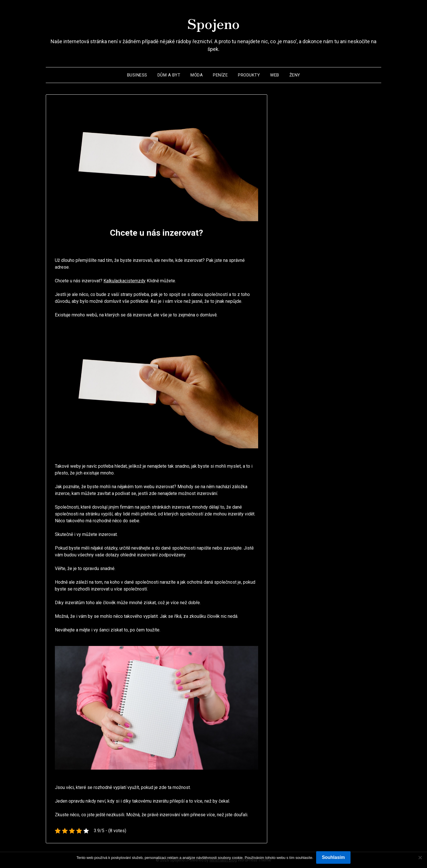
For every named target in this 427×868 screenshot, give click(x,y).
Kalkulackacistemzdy (125, 281)
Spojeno (213, 23)
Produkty (249, 75)
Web (275, 75)
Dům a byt (169, 75)
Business (137, 75)
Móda (197, 75)
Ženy (295, 75)
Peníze (220, 75)
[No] (420, 857)
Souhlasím (333, 857)
